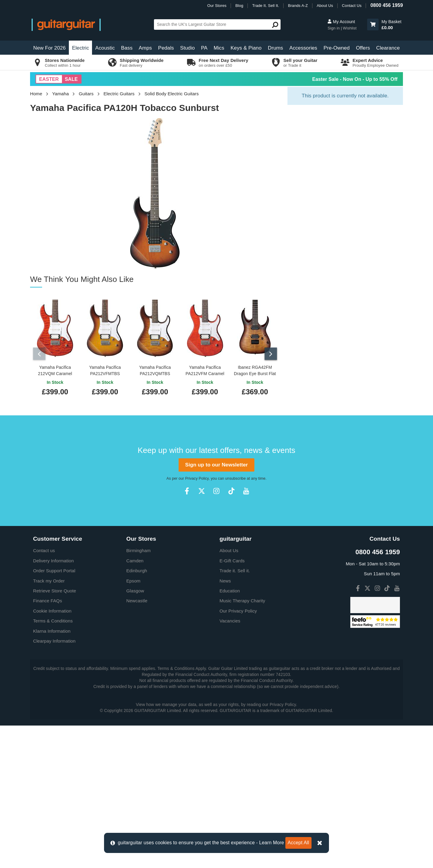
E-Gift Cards (232, 561)
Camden (135, 561)
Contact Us (352, 6)
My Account (341, 22)
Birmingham (138, 550)
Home (36, 94)
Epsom (133, 581)
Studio (187, 48)
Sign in (334, 28)
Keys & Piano (246, 48)
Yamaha (61, 94)
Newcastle (137, 601)
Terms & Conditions (53, 621)
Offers (363, 48)
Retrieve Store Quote (55, 591)
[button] (373, 24)
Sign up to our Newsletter (216, 465)
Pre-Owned (337, 48)
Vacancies (230, 621)
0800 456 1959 (387, 5)
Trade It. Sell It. (266, 6)
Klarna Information (52, 631)
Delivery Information (53, 561)
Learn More (272, 843)
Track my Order (49, 581)
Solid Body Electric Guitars (172, 94)
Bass (127, 48)
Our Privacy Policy (238, 611)
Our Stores (217, 6)
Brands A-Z (298, 6)
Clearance (388, 48)
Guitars (86, 94)
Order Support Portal (54, 571)
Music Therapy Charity (242, 601)
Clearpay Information (54, 641)
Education (230, 591)
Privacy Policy (197, 478)
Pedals (166, 48)
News (225, 581)
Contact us (44, 550)
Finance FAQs (48, 601)
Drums (276, 48)
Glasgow (135, 591)
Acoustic (105, 48)
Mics (219, 48)
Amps (145, 48)
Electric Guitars (119, 94)
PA (204, 48)
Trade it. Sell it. (235, 571)
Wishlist (350, 28)
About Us (325, 6)
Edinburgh (137, 571)
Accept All (298, 843)
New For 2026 (50, 48)
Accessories (303, 48)
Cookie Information (52, 611)
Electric (81, 48)
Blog (239, 6)
